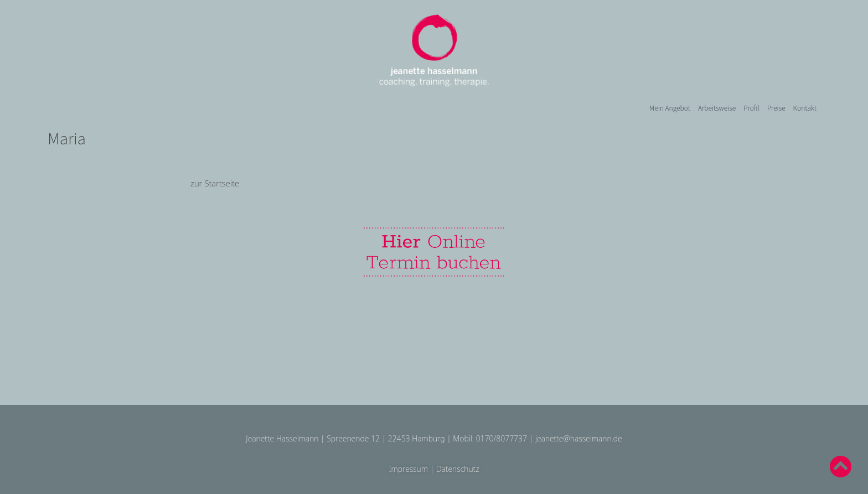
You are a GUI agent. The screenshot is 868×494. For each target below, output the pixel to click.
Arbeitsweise (717, 108)
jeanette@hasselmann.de (579, 438)
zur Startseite (215, 183)
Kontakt (805, 108)
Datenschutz (458, 469)
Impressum (408, 469)
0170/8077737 (502, 438)
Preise (776, 108)
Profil (751, 108)
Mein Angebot (670, 108)
